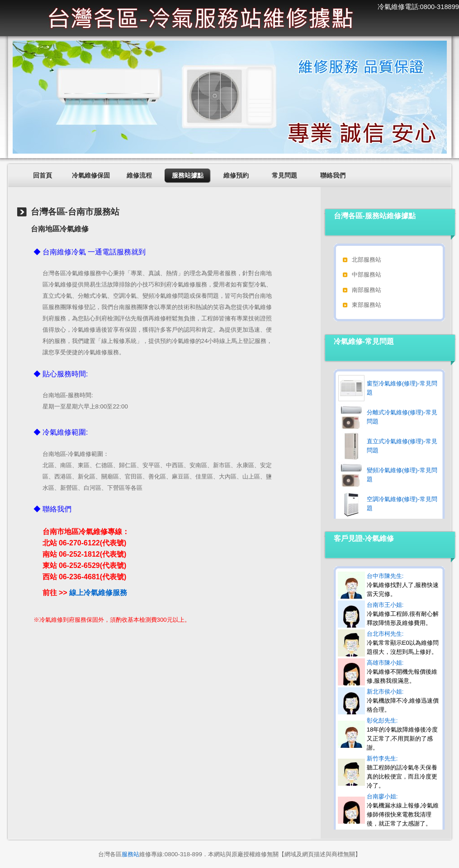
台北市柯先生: (403, 643)
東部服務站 (367, 305)
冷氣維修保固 (91, 175)
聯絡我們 (333, 175)
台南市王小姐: (403, 614)
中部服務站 (367, 274)
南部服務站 (367, 290)
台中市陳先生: (403, 585)
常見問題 (284, 175)
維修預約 (236, 175)
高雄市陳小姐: (402, 672)
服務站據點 (188, 175)
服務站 (130, 854)
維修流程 (139, 175)
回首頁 (43, 175)
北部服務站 (367, 260)
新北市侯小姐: (403, 701)
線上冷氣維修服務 (98, 593)
